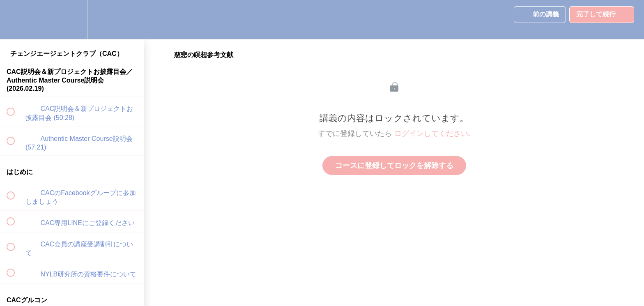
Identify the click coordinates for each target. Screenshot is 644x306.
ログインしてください (431, 133)
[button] (15, 20)
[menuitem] (72, 20)
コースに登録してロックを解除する (394, 166)
